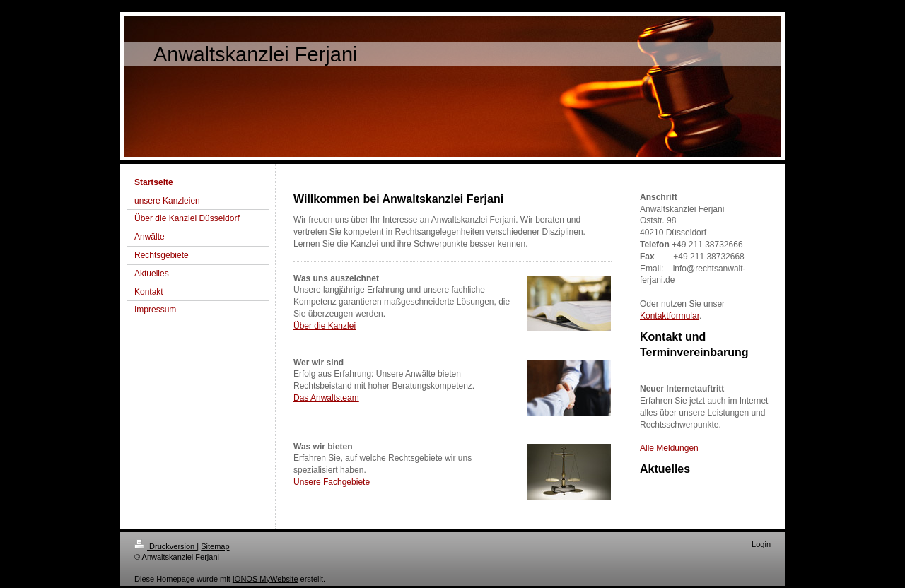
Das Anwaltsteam (326, 398)
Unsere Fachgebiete (332, 482)
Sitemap (215, 546)
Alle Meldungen (669, 448)
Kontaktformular (670, 316)
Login (761, 544)
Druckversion (165, 546)
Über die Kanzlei (325, 326)
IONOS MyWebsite (265, 579)
